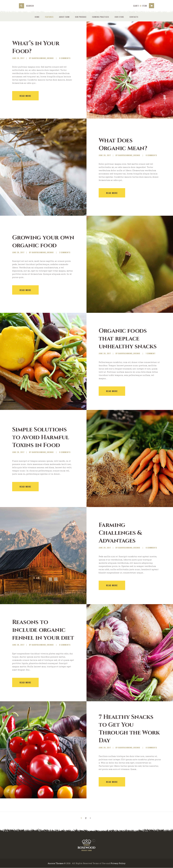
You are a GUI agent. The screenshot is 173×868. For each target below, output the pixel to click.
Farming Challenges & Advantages (121, 533)
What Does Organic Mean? (124, 144)
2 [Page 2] (86, 818)
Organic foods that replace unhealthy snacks (129, 339)
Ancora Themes (56, 863)
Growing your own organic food (36, 242)
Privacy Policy (118, 863)
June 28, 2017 (18, 58)
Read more (25, 96)
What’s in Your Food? (36, 47)
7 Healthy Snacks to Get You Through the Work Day (127, 729)
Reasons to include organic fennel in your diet (40, 630)
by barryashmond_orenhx (42, 58)
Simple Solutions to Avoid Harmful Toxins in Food (42, 437)
